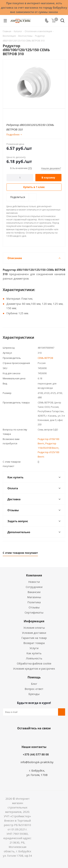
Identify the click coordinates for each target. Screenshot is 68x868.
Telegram (47, 737)
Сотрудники (34, 587)
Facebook (29, 737)
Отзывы (34, 607)
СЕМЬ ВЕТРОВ (45, 358)
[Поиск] (62, 21)
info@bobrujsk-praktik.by (37, 762)
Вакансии (34, 592)
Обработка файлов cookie (34, 663)
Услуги (34, 648)
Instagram (38, 737)
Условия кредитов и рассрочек (34, 668)
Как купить (34, 653)
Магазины (34, 597)
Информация (34, 621)
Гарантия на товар (34, 638)
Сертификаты (34, 612)
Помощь (34, 677)
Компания (34, 575)
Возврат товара (34, 643)
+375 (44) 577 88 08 (36, 754)
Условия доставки (34, 633)
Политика (34, 602)
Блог (34, 684)
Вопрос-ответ (34, 689)
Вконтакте (20, 737)
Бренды (34, 694)
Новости (34, 582)
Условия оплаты (34, 628)
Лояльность (34, 658)
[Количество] (20, 178)
